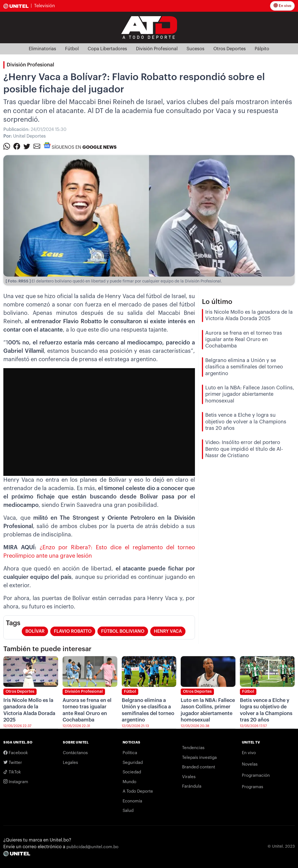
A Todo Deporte (138, 791)
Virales (189, 777)
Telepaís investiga (199, 758)
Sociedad (132, 772)
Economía (132, 801)
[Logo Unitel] (149, 27)
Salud (128, 811)
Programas (252, 787)
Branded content (199, 767)
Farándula (192, 786)
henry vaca (168, 631)
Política (130, 753)
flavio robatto (73, 631)
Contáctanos (75, 753)
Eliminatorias (42, 49)
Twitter (13, 763)
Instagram (16, 782)
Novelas (250, 764)
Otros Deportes (230, 49)
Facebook (16, 753)
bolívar (35, 631)
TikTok (12, 772)
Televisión (45, 6)
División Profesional (157, 49)
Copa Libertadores (107, 49)
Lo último (217, 302)
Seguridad (133, 763)
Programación (256, 775)
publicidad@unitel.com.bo (92, 847)
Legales (70, 763)
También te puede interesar (47, 649)
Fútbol (72, 49)
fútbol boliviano (123, 631)
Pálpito (262, 49)
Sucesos (196, 49)
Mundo (129, 782)
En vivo (283, 6)
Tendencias (193, 748)
